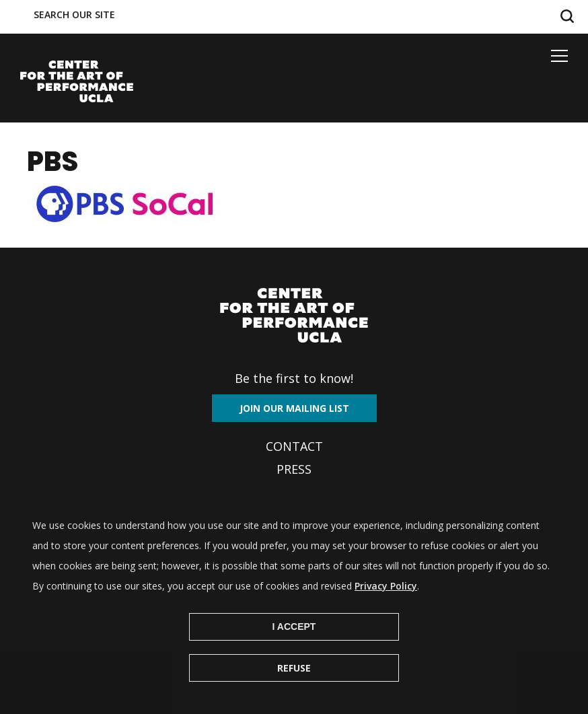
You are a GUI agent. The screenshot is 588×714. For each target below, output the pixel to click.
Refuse (294, 687)
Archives (294, 492)
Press (294, 469)
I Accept (294, 645)
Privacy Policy (386, 605)
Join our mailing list (294, 408)
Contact (294, 446)
